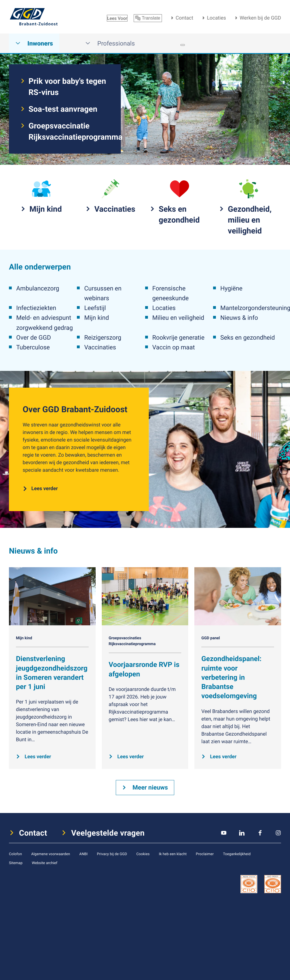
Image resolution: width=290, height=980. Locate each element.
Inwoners (34, 43)
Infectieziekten (36, 308)
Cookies (143, 854)
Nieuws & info (239, 318)
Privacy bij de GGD (112, 854)
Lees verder (45, 488)
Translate (148, 18)
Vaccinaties (100, 347)
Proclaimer (205, 854)
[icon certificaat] (249, 884)
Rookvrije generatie (179, 338)
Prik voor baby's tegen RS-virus (67, 87)
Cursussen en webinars (103, 293)
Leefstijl (95, 308)
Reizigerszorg (103, 338)
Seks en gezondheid (248, 338)
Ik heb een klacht (173, 854)
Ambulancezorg (38, 288)
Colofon (15, 854)
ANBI (84, 854)
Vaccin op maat (174, 347)
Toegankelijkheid (237, 854)
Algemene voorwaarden (50, 854)
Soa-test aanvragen (63, 109)
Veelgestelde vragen (108, 833)
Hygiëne (231, 288)
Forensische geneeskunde (171, 293)
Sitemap (16, 863)
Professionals (110, 43)
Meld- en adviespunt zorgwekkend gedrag (45, 323)
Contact (184, 18)
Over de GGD (34, 338)
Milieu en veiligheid (178, 318)
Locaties (216, 18)
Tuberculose (33, 347)
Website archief (45, 863)
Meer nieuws (150, 787)
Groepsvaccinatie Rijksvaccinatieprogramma (69, 131)
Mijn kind (96, 318)
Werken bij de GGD (260, 18)
